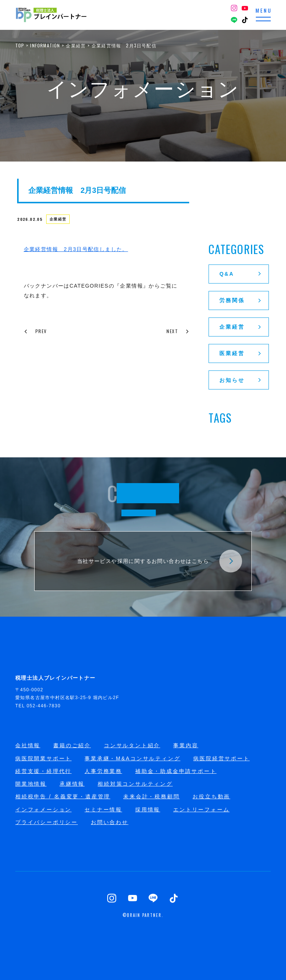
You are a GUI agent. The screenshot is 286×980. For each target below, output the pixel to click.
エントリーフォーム (201, 810)
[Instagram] (234, 9)
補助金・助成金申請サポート (176, 771)
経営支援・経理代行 (43, 771)
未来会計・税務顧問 (151, 796)
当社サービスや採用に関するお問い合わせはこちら (160, 561)
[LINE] (234, 21)
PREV (32, 331)
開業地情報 (31, 784)
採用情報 (148, 810)
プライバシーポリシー (47, 822)
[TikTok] (245, 21)
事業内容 (186, 745)
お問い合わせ (110, 822)
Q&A (241, 274)
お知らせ (241, 380)
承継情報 (72, 784)
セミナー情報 (103, 810)
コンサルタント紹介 (132, 745)
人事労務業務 (103, 771)
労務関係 (241, 300)
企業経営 (60, 220)
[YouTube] (245, 9)
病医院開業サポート (43, 758)
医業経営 (241, 353)
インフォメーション (43, 810)
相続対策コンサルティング (135, 784)
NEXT (174, 331)
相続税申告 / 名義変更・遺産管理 (63, 796)
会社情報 (28, 745)
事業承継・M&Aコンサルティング (132, 758)
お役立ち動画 (211, 796)
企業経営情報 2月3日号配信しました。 (76, 249)
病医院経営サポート (221, 758)
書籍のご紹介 (72, 745)
